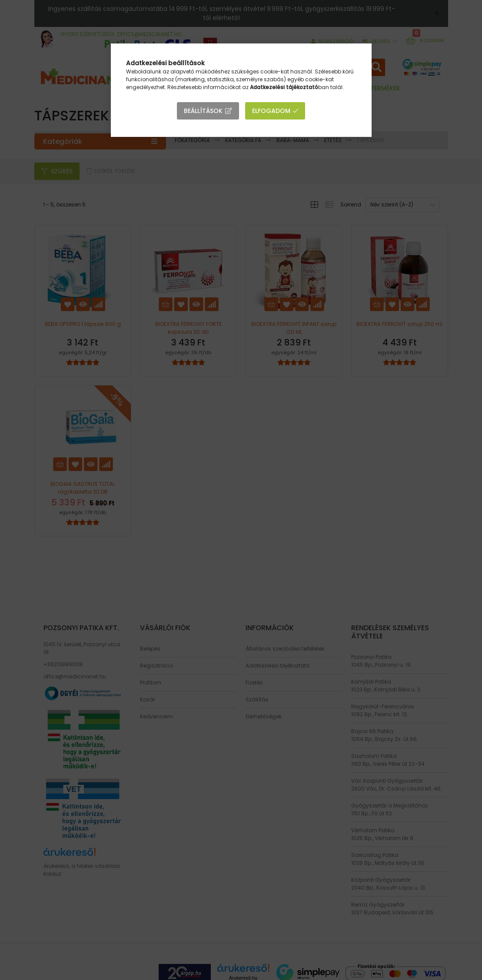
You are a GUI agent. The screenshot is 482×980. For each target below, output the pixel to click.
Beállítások (203, 111)
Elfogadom (271, 111)
